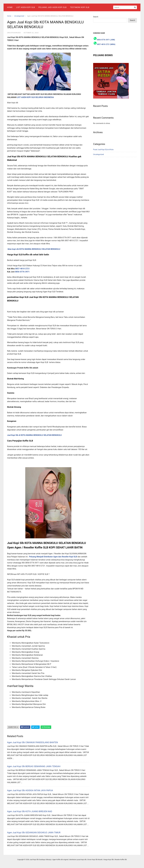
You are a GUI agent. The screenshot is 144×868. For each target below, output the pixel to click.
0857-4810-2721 (23, 269)
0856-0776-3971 (22, 272)
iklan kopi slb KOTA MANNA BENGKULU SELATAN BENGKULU (34, 249)
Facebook (25, 727)
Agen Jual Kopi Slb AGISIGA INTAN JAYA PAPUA (30, 790)
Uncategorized (19, 16)
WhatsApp (46, 727)
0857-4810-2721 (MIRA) (106, 44)
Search (96, 17)
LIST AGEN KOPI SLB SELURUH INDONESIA (35, 97)
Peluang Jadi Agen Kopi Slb (52, 7)
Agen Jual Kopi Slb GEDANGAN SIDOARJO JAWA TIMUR (34, 832)
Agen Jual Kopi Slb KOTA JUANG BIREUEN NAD (30, 811)
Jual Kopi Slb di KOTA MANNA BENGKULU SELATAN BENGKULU (34, 435)
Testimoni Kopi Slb (80, 7)
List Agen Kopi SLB (26, 7)
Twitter (35, 727)
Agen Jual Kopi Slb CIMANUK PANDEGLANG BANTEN (32, 742)
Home (10, 7)
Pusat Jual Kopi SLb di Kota (103, 150)
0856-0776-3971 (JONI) (106, 40)
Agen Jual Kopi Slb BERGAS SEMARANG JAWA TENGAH (34, 766)
